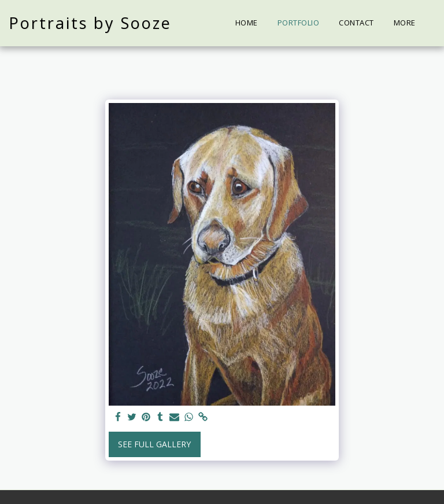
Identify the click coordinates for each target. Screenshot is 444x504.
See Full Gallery (154, 444)
